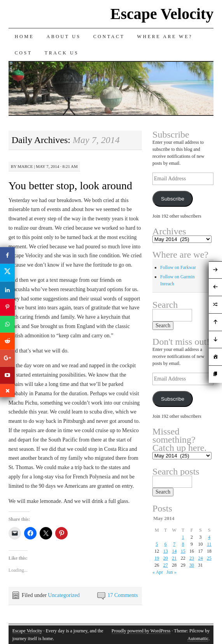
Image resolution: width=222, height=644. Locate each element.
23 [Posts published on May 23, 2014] (192, 558)
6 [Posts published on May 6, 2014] (166, 544)
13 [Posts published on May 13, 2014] (166, 551)
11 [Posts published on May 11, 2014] (209, 544)
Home (24, 37)
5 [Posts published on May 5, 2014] (157, 544)
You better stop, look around (70, 186)
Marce (25, 166)
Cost (24, 53)
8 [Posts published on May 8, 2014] (183, 544)
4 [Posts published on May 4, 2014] (209, 537)
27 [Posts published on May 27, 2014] (166, 565)
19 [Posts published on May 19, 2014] (157, 558)
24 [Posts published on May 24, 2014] (201, 558)
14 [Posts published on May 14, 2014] (174, 551)
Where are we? (165, 37)
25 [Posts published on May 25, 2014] (209, 558)
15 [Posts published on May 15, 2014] (183, 551)
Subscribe (173, 199)
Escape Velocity (162, 14)
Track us (62, 53)
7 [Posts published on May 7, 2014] (174, 544)
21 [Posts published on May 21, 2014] (174, 558)
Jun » (171, 572)
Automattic (198, 639)
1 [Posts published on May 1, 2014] (183, 537)
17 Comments (122, 595)
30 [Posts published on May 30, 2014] (192, 565)
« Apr (158, 572)
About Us (63, 37)
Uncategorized (64, 595)
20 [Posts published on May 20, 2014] (166, 558)
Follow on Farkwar (178, 267)
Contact (109, 37)
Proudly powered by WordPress (141, 631)
